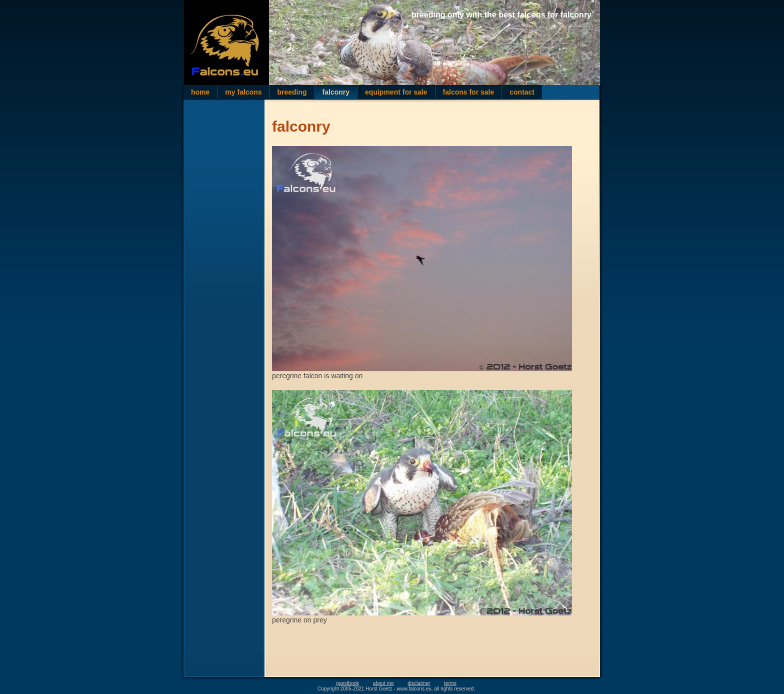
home (200, 92)
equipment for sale (396, 92)
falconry (336, 92)
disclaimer (419, 683)
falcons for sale (469, 92)
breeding (292, 92)
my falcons (243, 92)
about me (383, 683)
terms (450, 683)
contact (522, 92)
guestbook (347, 683)
